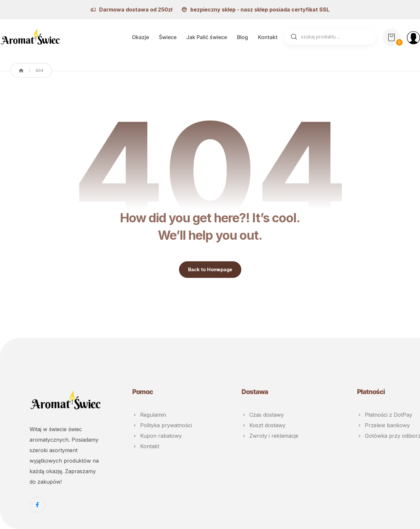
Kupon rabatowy (157, 436)
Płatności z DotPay (385, 415)
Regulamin (149, 415)
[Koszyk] (391, 37)
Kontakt (146, 446)
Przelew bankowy (383, 425)
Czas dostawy (263, 415)
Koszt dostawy (263, 425)
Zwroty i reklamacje (270, 436)
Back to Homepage (210, 270)
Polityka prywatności (162, 425)
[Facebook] (37, 505)
